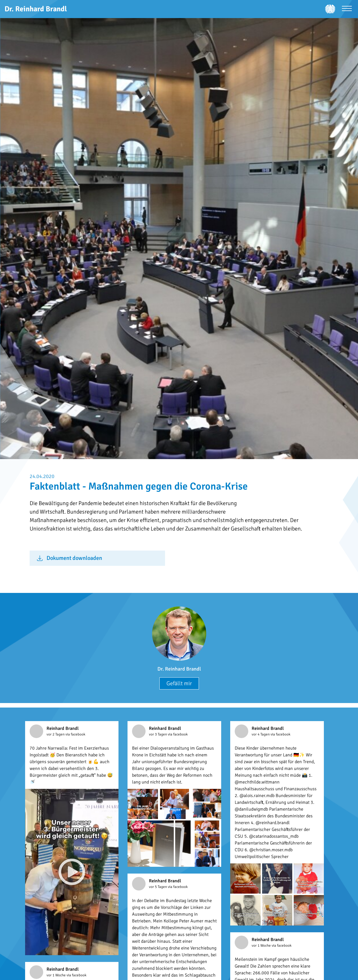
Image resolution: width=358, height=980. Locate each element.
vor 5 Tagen (158, 887)
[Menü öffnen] (347, 9)
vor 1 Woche (262, 946)
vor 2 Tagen (56, 734)
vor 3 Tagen (158, 734)
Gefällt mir (179, 683)
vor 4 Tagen (261, 734)
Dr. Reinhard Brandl (179, 669)
